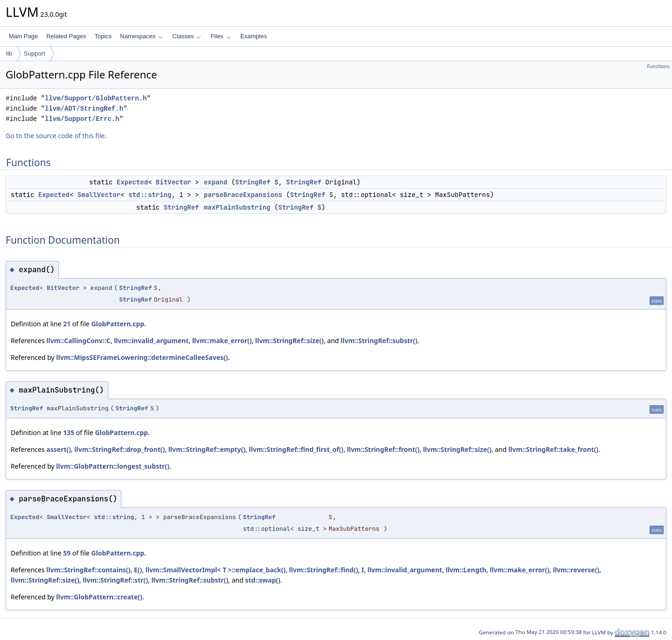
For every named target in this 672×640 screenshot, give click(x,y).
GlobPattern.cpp (118, 324)
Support (35, 53)
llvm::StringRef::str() (115, 580)
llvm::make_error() (222, 341)
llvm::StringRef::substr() (379, 341)
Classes (187, 36)
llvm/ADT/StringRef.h (84, 109)
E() (138, 570)
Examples (254, 36)
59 (67, 553)
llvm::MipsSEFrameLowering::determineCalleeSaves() (142, 357)
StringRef (253, 182)
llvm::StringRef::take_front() (553, 449)
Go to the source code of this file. (56, 136)
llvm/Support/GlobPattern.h (96, 98)
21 (67, 324)
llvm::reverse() (576, 570)
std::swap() (263, 580)
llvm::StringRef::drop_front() (119, 449)
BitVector (174, 182)
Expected (132, 182)
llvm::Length (466, 570)
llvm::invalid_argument (151, 341)
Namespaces (141, 36)
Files (220, 36)
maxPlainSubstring (237, 207)
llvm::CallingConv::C (78, 341)
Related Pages (66, 36)
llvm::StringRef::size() (290, 341)
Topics (103, 36)
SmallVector (99, 195)
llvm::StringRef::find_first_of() (296, 449)
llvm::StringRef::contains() (88, 570)
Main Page (23, 36)
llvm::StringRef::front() (383, 449)
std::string (150, 195)
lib (9, 53)
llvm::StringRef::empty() (207, 449)
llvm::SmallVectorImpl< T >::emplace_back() (216, 570)
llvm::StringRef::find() (323, 570)
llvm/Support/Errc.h (82, 119)
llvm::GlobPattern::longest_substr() (113, 466)
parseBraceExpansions (243, 195)
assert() (59, 449)
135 (69, 433)
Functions (658, 66)
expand (216, 182)
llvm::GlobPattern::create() (99, 597)
